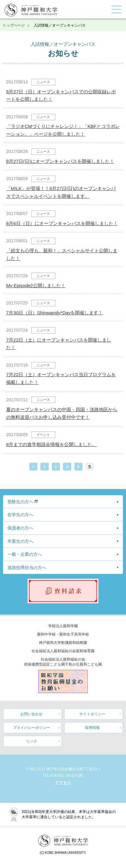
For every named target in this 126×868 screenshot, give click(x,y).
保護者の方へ (20, 528)
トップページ (14, 25)
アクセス (63, 783)
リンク (31, 741)
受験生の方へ (20, 502)
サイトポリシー (92, 714)
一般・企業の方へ (25, 554)
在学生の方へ (20, 515)
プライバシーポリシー (31, 728)
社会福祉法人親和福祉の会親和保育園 (63, 651)
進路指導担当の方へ (27, 568)
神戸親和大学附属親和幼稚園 (63, 643)
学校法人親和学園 (63, 626)
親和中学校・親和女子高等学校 (63, 634)
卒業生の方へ (20, 541)
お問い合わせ (31, 714)
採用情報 (92, 728)
